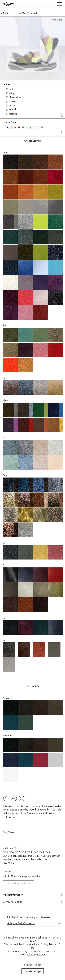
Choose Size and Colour (19, 883)
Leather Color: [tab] (10, 122)
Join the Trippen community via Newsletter (29, 917)
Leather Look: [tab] (10, 84)
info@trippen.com (36, 955)
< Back (5, 13)
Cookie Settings (33, 971)
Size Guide (9, 863)
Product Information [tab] (13, 895)
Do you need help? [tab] (12, 902)
